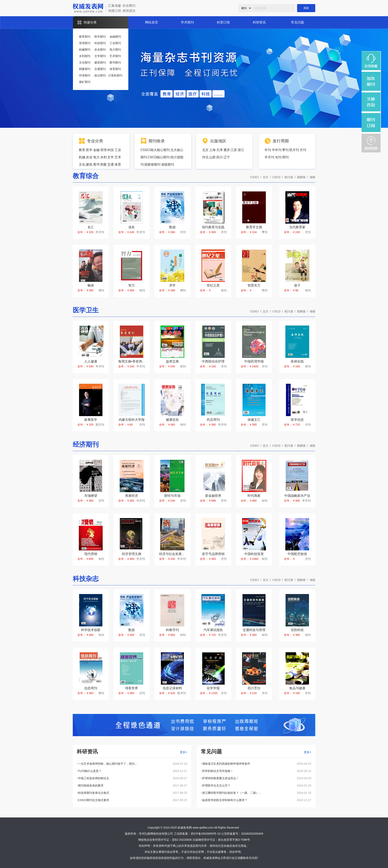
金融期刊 (115, 37)
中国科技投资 (254, 554)
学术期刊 (187, 22)
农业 (89, 157)
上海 (212, 150)
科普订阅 (223, 22)
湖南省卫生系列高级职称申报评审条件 (226, 764)
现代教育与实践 (213, 227)
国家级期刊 (152, 164)
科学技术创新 (91, 630)
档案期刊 (85, 69)
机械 (82, 157)
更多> (183, 752)
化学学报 (213, 688)
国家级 (301, 177)
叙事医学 (91, 420)
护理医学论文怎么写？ (216, 786)
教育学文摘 (254, 227)
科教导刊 (172, 630)
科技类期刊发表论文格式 (94, 793)
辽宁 (227, 157)
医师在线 (297, 361)
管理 (103, 150)
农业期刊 (100, 50)
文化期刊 (85, 62)
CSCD (276, 177)
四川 (219, 157)
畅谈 (91, 285)
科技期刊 (100, 43)
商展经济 (132, 496)
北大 (266, 177)
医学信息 (297, 420)
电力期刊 (115, 50)
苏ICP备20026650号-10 (206, 834)
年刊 (268, 150)
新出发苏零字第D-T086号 (234, 840)
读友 (132, 227)
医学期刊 (100, 37)
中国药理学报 (254, 361)
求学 (172, 285)
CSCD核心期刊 (159, 157)
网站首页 (152, 22)
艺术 (118, 157)
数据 (172, 227)
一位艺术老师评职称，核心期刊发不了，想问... (108, 764)
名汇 (91, 227)
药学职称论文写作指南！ (218, 771)
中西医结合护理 (213, 361)
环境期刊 (85, 75)
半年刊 (277, 150)
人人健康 (91, 361)
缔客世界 (132, 688)
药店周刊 (213, 420)
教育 (82, 150)
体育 (118, 164)
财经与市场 (172, 496)
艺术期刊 (115, 56)
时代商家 (254, 496)
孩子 (297, 285)
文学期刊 (100, 56)
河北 (205, 157)
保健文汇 (254, 420)
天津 (219, 150)
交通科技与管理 (254, 630)
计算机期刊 (115, 75)
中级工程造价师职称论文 (94, 778)
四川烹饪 (254, 688)
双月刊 (294, 150)
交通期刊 (100, 69)
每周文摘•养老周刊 (132, 361)
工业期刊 (115, 43)
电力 (96, 157)
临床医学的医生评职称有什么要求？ (225, 800)
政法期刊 (100, 75)
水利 (103, 157)
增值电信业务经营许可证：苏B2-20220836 (165, 840)
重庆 (227, 150)
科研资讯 (259, 22)
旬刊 (278, 157)
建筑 (89, 164)
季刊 (285, 150)
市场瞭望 (91, 496)
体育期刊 (115, 69)
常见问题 (297, 22)
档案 (103, 164)
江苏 (234, 150)
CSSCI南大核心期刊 (155, 150)
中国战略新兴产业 (297, 496)
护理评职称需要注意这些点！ (220, 778)
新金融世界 (213, 496)
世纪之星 (213, 285)
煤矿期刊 (85, 82)
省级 (312, 177)
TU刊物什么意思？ (90, 771)
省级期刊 (168, 164)
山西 (212, 157)
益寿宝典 (172, 361)
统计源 (289, 177)
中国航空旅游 (297, 554)
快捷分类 (90, 22)
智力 (132, 285)
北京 (205, 150)
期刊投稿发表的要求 (91, 786)
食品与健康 (297, 688)
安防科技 (297, 630)
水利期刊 (85, 56)
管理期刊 (85, 43)
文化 (82, 164)
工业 (118, 150)
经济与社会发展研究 (174, 554)
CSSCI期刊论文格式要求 (94, 800)
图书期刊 (115, 62)
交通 (111, 164)
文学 (111, 157)
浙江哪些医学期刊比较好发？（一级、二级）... (232, 793)
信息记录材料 (172, 688)
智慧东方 (254, 285)
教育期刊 (85, 37)
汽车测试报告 (213, 630)
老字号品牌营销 (213, 554)
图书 (96, 164)
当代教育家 (297, 227)
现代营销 (91, 554)
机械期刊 (85, 50)
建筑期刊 (100, 62)
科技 (111, 150)
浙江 (241, 150)
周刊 (285, 157)
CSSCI (255, 177)
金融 (96, 150)
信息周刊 (91, 688)
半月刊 (269, 157)
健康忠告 (172, 420)
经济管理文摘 (132, 554)
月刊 (303, 150)
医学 (89, 150)
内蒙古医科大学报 (132, 420)
